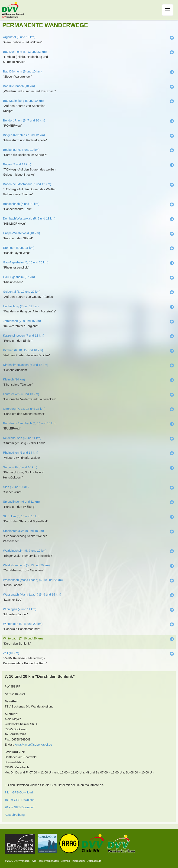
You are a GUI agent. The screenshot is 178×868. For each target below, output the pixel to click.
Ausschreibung (15, 815)
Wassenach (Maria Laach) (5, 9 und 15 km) (32, 594)
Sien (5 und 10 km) (16, 487)
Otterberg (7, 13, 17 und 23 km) (24, 409)
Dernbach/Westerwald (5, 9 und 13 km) (29, 218)
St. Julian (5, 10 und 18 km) (22, 516)
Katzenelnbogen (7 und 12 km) (24, 336)
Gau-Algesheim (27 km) (19, 277)
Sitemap (65, 861)
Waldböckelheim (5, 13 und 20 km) (26, 565)
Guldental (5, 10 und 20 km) (22, 292)
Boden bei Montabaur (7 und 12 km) (27, 184)
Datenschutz (94, 861)
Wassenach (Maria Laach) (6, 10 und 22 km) (33, 580)
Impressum (78, 861)
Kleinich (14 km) (14, 379)
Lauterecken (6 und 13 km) (21, 394)
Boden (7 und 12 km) (17, 164)
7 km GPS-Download (19, 792)
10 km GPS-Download (19, 800)
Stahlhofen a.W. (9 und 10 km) (23, 531)
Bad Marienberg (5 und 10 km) (23, 101)
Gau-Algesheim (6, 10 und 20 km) (26, 262)
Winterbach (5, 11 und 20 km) (23, 624)
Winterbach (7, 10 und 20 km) (23, 638)
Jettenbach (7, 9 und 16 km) (22, 321)
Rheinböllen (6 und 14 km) (21, 453)
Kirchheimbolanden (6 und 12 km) (26, 365)
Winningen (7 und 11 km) (20, 609)
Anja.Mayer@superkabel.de (33, 745)
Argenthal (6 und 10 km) (19, 37)
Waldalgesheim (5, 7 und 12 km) (25, 551)
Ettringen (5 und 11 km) (19, 248)
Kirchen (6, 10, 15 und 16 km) (23, 350)
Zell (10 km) (11, 653)
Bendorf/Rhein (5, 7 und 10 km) (24, 120)
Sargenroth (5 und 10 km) (20, 467)
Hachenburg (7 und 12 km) (21, 306)
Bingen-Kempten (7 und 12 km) (24, 135)
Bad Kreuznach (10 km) (19, 86)
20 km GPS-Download (19, 807)
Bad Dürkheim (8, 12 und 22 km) (25, 52)
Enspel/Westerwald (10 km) (21, 233)
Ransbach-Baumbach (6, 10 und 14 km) (30, 423)
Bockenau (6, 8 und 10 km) (21, 150)
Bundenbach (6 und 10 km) (21, 204)
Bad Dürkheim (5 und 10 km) (22, 71)
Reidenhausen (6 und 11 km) (22, 438)
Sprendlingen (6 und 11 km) (21, 502)
